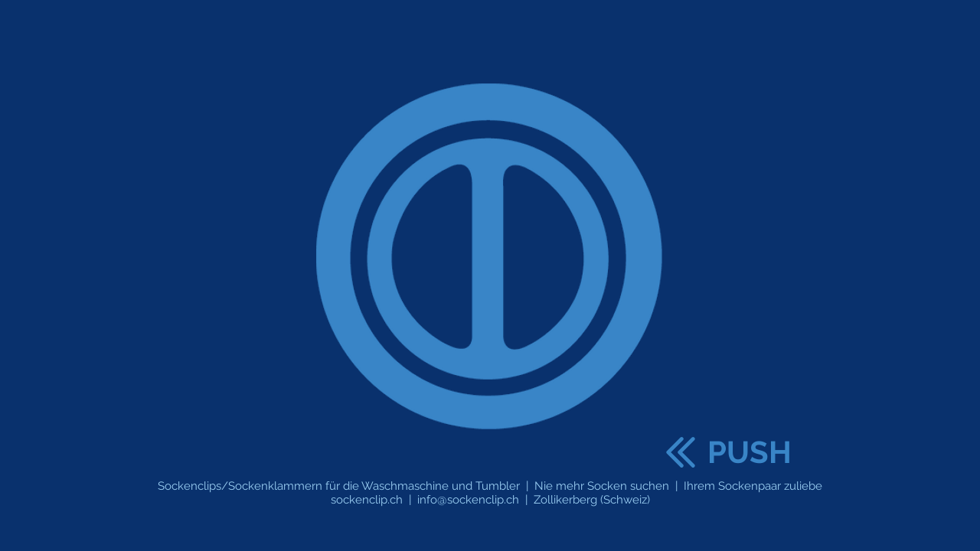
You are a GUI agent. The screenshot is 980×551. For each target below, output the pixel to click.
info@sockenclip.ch (468, 500)
